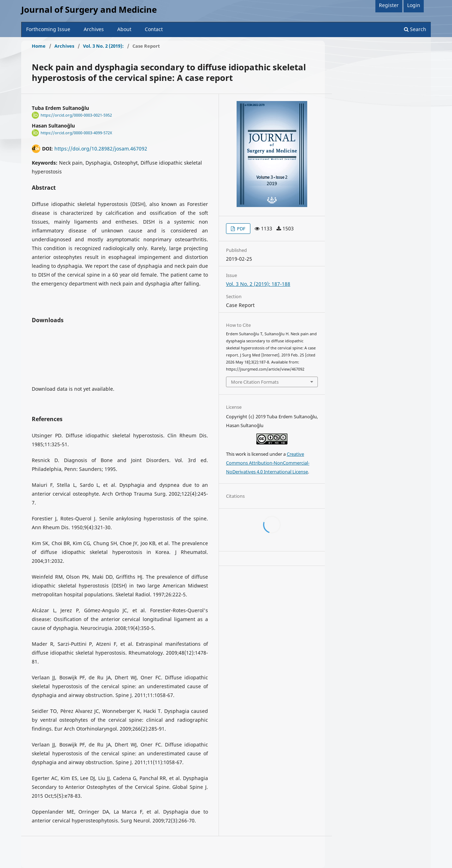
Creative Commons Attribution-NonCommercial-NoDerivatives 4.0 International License (268, 463)
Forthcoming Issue (48, 29)
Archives (94, 29)
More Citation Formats (255, 382)
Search (415, 29)
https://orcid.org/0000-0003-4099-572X (76, 133)
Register (389, 5)
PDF (241, 229)
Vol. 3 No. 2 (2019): (103, 46)
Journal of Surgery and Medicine (89, 9)
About (124, 29)
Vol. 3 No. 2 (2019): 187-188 (258, 284)
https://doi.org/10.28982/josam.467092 (101, 149)
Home (39, 46)
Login (414, 5)
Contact (154, 29)
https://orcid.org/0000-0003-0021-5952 (76, 115)
